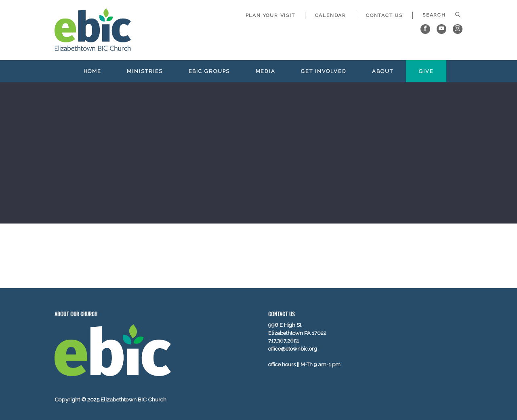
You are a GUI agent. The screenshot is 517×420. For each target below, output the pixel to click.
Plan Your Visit (270, 15)
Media (266, 71)
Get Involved (324, 71)
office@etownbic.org (293, 349)
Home (93, 71)
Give (426, 71)
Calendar (331, 15)
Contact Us (384, 15)
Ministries (145, 71)
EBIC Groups (209, 71)
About (382, 71)
